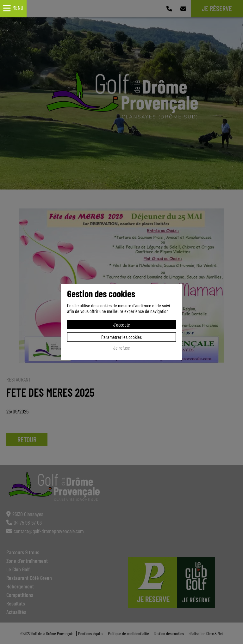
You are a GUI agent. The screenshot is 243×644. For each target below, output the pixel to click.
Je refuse (122, 348)
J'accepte (122, 325)
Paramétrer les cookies (121, 337)
